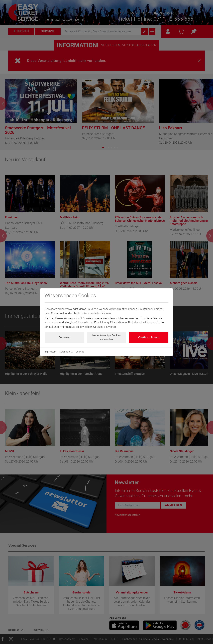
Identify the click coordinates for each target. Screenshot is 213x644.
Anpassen (64, 337)
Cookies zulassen (149, 337)
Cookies (80, 352)
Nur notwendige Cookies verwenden (107, 337)
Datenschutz (66, 352)
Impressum (50, 352)
